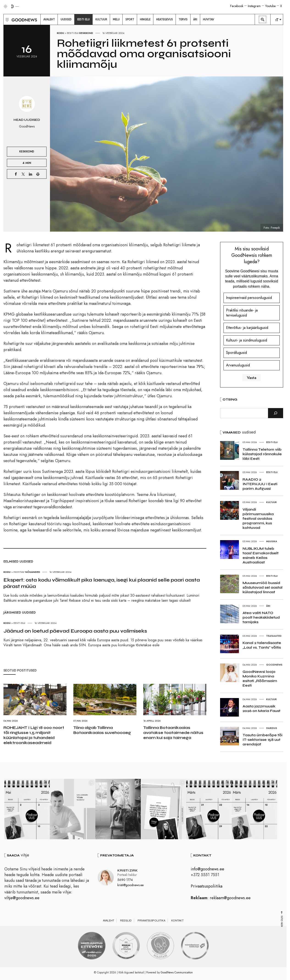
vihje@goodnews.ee (22, 898)
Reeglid (126, 921)
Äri (268, 606)
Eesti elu (73, 33)
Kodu (60, 33)
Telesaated (274, 636)
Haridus (272, 728)
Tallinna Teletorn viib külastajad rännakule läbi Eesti (262, 454)
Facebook (237, 6)
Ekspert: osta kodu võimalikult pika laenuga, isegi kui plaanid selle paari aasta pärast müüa (102, 583)
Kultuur (271, 502)
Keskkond (86, 33)
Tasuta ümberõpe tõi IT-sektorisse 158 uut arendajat (262, 740)
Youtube (270, 6)
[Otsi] (276, 413)
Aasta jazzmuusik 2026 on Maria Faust (261, 708)
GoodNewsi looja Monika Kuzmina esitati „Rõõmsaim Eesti (260, 678)
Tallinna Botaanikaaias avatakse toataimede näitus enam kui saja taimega (173, 733)
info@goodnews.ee (207, 869)
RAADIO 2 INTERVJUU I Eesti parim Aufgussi (260, 484)
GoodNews (274, 665)
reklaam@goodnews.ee (230, 898)
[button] (7, 19)
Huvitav (19, 572)
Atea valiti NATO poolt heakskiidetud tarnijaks (261, 617)
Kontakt (177, 921)
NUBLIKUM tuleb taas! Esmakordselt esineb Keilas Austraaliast (261, 555)
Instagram (254, 6)
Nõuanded (33, 572)
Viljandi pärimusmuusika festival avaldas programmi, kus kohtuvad (258, 518)
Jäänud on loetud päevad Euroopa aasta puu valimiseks (75, 631)
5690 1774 (125, 880)
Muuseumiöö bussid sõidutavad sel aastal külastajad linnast (262, 587)
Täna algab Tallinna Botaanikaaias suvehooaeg (102, 730)
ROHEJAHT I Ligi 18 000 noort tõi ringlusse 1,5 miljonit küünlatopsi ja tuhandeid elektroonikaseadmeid (34, 735)
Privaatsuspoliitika (207, 887)
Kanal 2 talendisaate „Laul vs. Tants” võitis (262, 645)
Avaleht (109, 921)
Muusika (272, 541)
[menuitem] (49, 19)
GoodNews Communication (177, 973)
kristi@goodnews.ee (130, 885)
